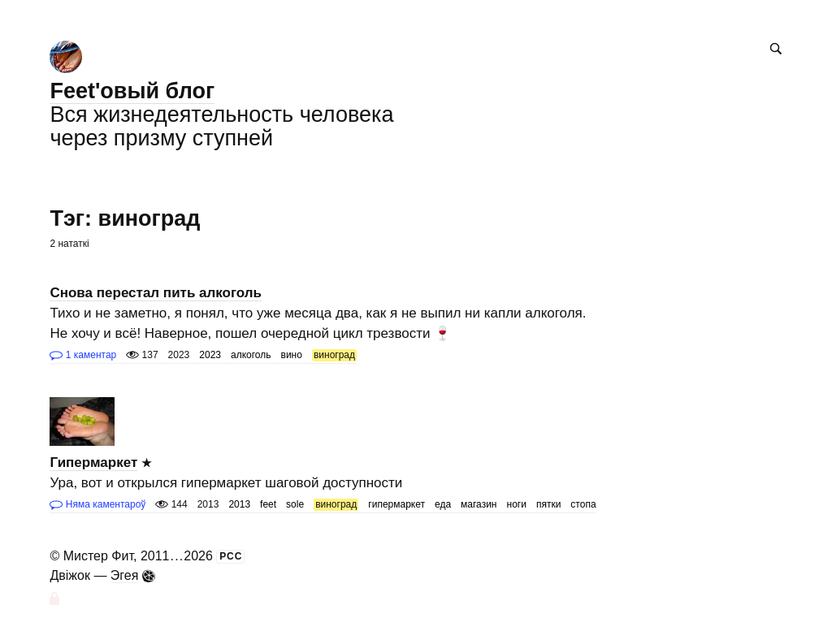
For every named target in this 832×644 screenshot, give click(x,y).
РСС (231, 556)
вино (292, 355)
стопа (583, 504)
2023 (210, 355)
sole (295, 504)
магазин (479, 504)
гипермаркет (396, 504)
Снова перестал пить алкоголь (156, 293)
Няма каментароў (97, 504)
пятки (548, 504)
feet (268, 504)
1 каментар (83, 355)
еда (443, 504)
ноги (517, 504)
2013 (239, 504)
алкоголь (251, 355)
